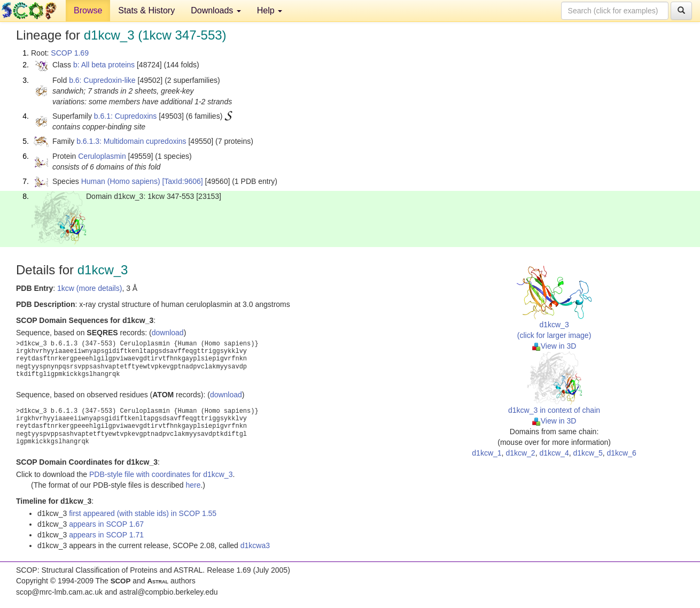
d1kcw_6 (622, 453)
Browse (88, 10)
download (168, 333)
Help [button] (270, 10)
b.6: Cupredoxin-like (102, 80)
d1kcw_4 (554, 453)
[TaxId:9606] (182, 181)
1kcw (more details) (90, 288)
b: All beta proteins (104, 65)
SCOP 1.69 (70, 53)
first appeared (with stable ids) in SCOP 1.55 (143, 513)
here (193, 485)
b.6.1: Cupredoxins (126, 116)
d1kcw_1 (487, 453)
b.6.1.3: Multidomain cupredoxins (131, 141)
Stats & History (146, 10)
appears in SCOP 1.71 (106, 535)
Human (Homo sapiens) (121, 181)
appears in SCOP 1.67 (106, 524)
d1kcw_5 (588, 453)
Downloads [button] (216, 10)
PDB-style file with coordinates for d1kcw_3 (161, 474)
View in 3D (554, 346)
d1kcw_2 (520, 453)
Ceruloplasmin (102, 156)
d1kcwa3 (255, 545)
